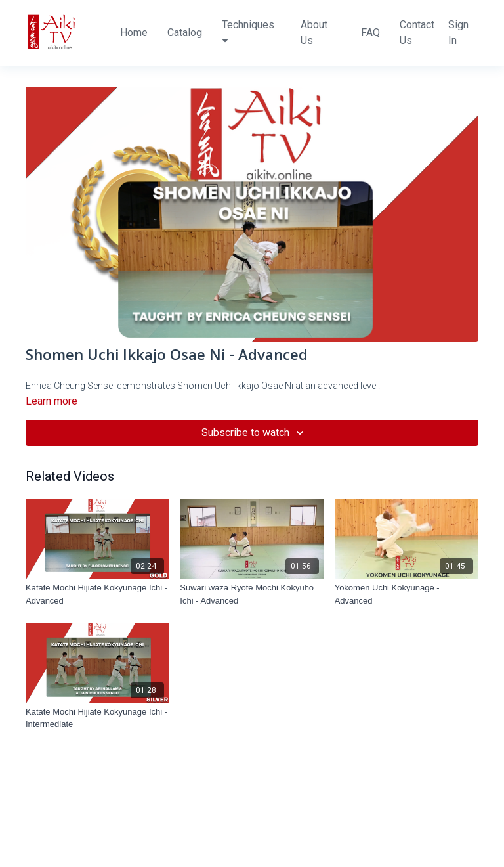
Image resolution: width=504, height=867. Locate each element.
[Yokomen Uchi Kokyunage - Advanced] (407, 594)
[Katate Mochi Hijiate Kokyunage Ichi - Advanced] (97, 594)
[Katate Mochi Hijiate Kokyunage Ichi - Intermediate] (97, 718)
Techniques (248, 32)
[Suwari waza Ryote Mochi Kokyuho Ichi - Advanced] (252, 594)
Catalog (185, 33)
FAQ (370, 33)
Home (134, 33)
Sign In (458, 33)
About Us (314, 33)
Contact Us (417, 33)
